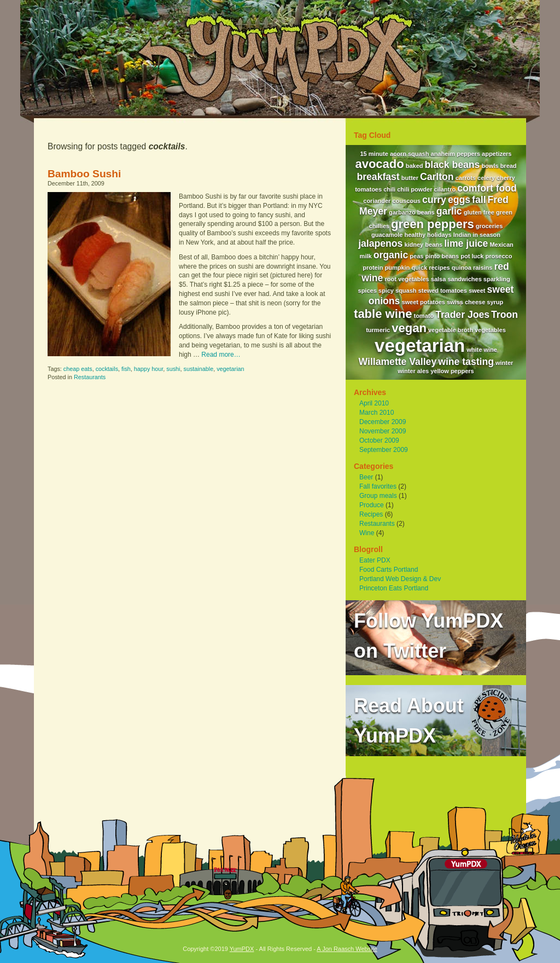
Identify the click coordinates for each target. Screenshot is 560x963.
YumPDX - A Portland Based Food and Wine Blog (280, 58)
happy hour (148, 369)
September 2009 (384, 450)
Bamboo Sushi (84, 174)
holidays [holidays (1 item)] (439, 235)
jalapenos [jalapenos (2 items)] (380, 243)
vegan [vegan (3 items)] (409, 328)
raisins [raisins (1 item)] (483, 268)
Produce (372, 505)
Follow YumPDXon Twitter (428, 636)
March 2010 (377, 413)
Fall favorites (378, 486)
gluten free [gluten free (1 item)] (479, 212)
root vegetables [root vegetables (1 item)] (407, 279)
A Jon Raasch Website (347, 949)
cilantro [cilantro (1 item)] (445, 189)
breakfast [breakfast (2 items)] (378, 177)
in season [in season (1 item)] (486, 235)
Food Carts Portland (389, 570)
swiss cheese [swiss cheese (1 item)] (466, 302)
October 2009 (379, 440)
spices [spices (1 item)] (367, 291)
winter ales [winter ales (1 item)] (413, 371)
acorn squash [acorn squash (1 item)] (410, 154)
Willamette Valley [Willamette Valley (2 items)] (398, 362)
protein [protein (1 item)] (373, 268)
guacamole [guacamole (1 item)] (387, 235)
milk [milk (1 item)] (366, 256)
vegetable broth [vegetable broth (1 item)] (451, 330)
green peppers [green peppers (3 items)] (433, 224)
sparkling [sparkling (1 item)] (497, 279)
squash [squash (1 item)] (406, 291)
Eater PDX (375, 560)
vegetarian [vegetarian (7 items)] (420, 346)
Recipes (371, 514)
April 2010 (374, 403)
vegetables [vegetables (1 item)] (490, 330)
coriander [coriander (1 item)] (377, 201)
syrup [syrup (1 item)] (495, 302)
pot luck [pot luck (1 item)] (472, 256)
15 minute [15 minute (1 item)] (374, 154)
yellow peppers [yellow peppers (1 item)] (452, 371)
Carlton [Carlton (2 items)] (437, 177)
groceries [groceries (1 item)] (489, 226)
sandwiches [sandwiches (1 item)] (464, 279)
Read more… (221, 355)
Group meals (378, 496)
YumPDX (242, 949)
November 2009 (383, 431)
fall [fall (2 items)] (479, 200)
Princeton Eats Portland (394, 588)
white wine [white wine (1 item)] (482, 350)
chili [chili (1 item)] (389, 189)
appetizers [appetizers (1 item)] (497, 154)
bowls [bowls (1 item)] (490, 166)
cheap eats (78, 369)
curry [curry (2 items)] (434, 200)
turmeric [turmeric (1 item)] (378, 330)
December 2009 (383, 422)
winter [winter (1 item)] (504, 363)
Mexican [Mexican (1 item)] (501, 245)
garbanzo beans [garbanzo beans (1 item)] (412, 212)
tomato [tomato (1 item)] (424, 316)
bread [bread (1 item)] (509, 166)
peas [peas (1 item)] (416, 256)
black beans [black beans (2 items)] (453, 165)
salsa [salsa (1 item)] (439, 279)
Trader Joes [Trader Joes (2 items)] (462, 315)
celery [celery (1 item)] (486, 178)
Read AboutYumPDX (409, 721)
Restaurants (90, 377)
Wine (367, 533)
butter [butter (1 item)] (410, 178)
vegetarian (230, 369)
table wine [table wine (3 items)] (383, 314)
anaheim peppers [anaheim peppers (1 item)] (456, 154)
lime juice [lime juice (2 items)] (466, 243)
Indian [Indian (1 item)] (462, 235)
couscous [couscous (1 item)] (406, 201)
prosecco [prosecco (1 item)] (498, 256)
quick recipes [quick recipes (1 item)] (430, 268)
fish (126, 369)
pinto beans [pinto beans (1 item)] (442, 256)
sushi (173, 369)
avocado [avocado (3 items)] (379, 164)
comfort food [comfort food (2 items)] (487, 188)
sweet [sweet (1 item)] (477, 291)
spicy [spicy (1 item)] (386, 291)
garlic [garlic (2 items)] (449, 211)
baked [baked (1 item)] (415, 166)
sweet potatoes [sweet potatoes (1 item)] (423, 302)
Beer (366, 477)
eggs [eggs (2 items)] (459, 200)
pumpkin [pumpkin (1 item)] (398, 268)
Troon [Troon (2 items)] (504, 315)
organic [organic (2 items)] (391, 255)
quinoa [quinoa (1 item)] (462, 268)
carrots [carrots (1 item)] (466, 178)
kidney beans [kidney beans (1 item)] (423, 245)
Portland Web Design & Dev (400, 579)
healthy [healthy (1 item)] (415, 235)
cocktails (107, 369)
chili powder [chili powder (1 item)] (415, 189)
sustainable (199, 369)
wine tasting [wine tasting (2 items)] (466, 362)
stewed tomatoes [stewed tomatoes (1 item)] (443, 291)
